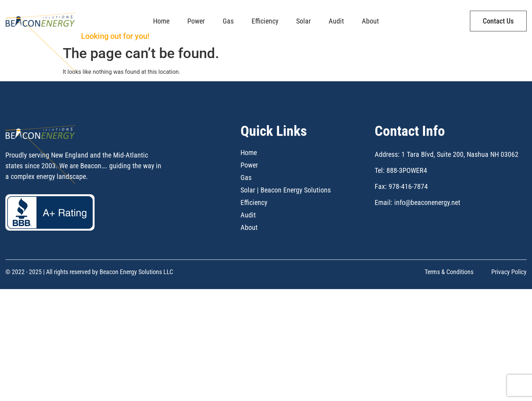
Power (196, 16)
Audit (336, 16)
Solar (303, 16)
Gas (228, 16)
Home (161, 16)
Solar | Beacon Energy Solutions (286, 241)
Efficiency (265, 16)
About (370, 16)
